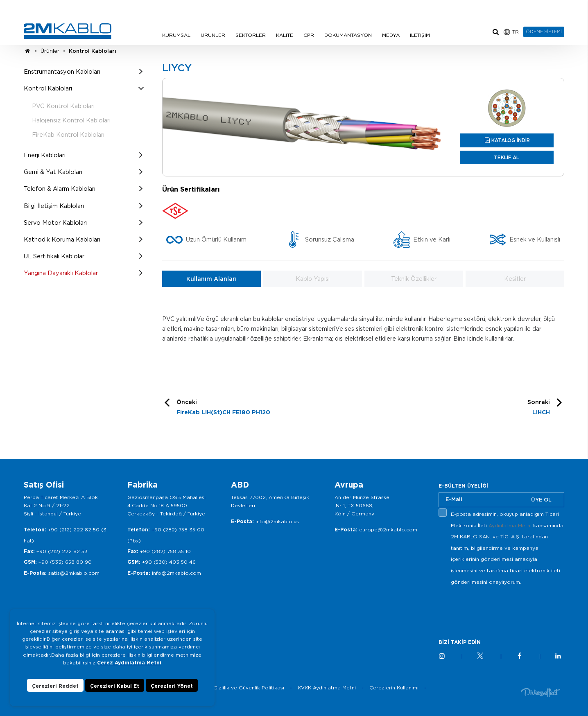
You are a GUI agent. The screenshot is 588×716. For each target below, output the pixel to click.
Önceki (223, 408)
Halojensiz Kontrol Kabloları (71, 120)
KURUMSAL (176, 35)
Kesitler (515, 279)
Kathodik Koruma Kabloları (62, 239)
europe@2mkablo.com (388, 530)
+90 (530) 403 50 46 (169, 562)
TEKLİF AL (507, 157)
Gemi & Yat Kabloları (53, 172)
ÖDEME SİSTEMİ (544, 32)
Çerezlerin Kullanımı (394, 688)
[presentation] (501, 607)
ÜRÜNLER (213, 35)
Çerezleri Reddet (55, 686)
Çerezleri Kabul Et (115, 686)
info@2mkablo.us (277, 521)
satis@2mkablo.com (74, 573)
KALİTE (285, 35)
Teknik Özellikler (414, 279)
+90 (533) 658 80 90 (65, 562)
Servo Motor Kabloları (55, 222)
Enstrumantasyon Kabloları (62, 71)
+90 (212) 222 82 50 (74, 530)
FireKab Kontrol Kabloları (68, 134)
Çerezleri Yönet (172, 686)
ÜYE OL (541, 500)
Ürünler (50, 51)
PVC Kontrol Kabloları (63, 106)
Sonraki (539, 408)
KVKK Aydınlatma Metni (327, 688)
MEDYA (391, 35)
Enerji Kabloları (45, 155)
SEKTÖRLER (251, 35)
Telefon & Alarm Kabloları (60, 189)
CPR (309, 35)
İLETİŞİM (420, 35)
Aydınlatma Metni (510, 525)
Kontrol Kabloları (93, 51)
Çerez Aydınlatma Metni (129, 663)
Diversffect (541, 692)
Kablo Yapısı (313, 279)
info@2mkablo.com (176, 573)
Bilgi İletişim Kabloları (54, 206)
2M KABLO (68, 31)
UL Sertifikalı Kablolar (54, 256)
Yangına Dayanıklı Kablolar (61, 273)
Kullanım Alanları (211, 279)
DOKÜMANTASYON (348, 35)
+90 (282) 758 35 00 (178, 530)
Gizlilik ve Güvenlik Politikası (249, 688)
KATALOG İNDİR (511, 140)
